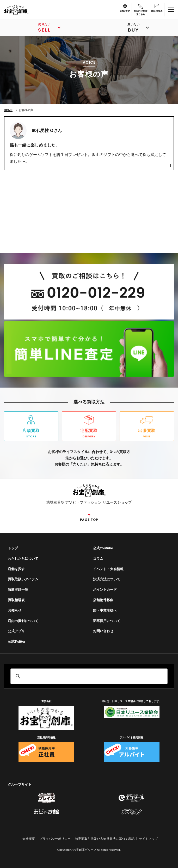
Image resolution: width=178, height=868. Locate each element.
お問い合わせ (103, 631)
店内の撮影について (23, 621)
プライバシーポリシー (55, 839)
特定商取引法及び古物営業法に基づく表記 (105, 839)
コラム (98, 559)
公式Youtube (103, 548)
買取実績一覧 (18, 590)
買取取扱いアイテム (23, 579)
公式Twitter (17, 641)
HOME (8, 110)
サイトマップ (148, 839)
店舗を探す (16, 569)
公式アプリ (16, 631)
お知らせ (15, 610)
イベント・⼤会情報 (108, 569)
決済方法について (107, 579)
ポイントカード (105, 590)
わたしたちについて (23, 559)
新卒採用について (107, 621)
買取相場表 (16, 600)
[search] (88, 676)
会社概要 (29, 839)
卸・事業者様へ (105, 610)
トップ (13, 548)
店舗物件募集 (103, 600)
